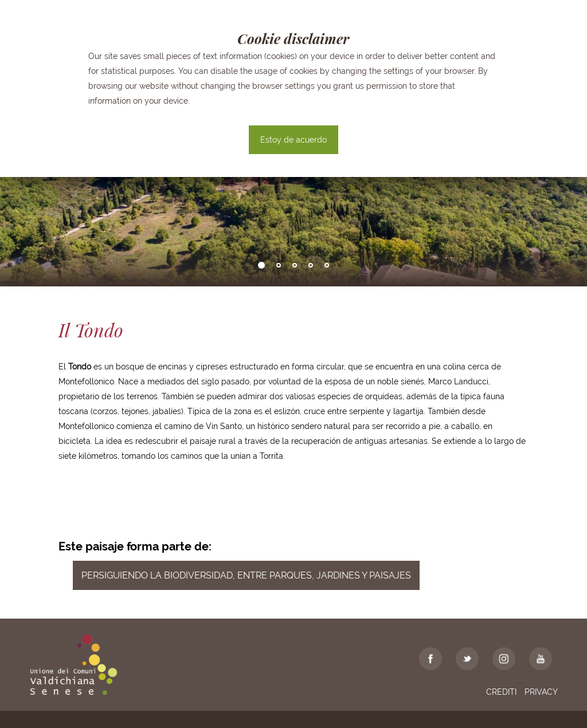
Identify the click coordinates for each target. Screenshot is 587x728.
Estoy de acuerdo (293, 140)
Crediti (501, 692)
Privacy (541, 692)
